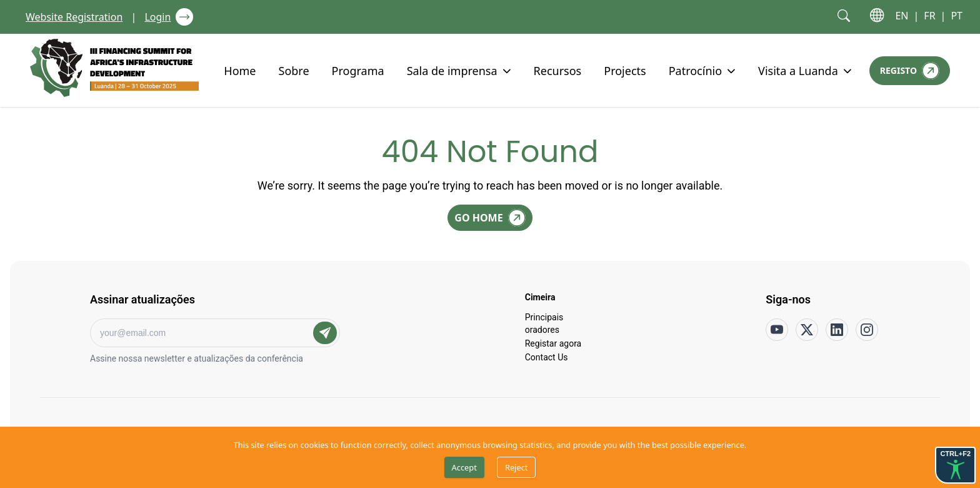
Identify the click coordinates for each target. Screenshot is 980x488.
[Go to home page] (114, 68)
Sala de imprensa (452, 70)
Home (240, 70)
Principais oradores (544, 323)
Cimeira (540, 297)
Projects (625, 70)
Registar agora (553, 343)
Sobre (294, 70)
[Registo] (910, 71)
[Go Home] (490, 218)
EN (902, 16)
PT (957, 16)
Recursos (558, 70)
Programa (358, 70)
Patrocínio (695, 70)
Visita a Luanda (798, 70)
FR (929, 16)
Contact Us (547, 357)
